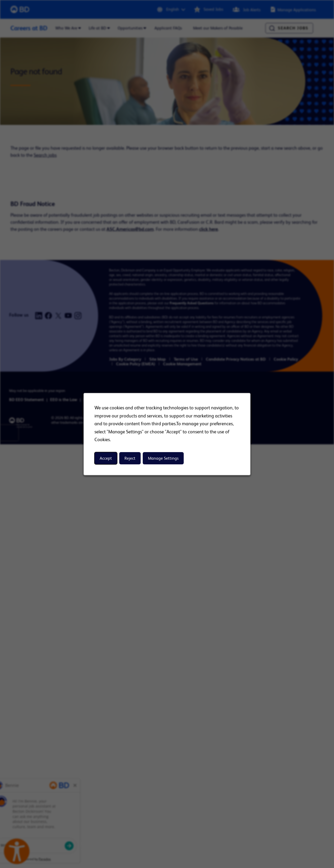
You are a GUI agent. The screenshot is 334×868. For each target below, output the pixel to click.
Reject (130, 458)
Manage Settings (163, 458)
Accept (106, 458)
